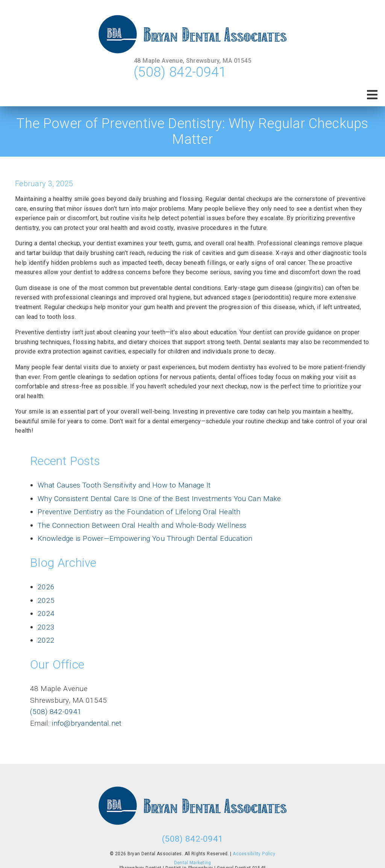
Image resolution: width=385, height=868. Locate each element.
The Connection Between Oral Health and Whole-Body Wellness (142, 525)
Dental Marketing (193, 863)
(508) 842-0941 (180, 72)
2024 (46, 614)
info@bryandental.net (86, 723)
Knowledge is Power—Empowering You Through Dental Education (145, 538)
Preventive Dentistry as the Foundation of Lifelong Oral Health (139, 512)
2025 (46, 600)
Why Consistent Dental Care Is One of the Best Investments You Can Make (159, 499)
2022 (46, 640)
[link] (192, 34)
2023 (46, 627)
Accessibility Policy (254, 854)
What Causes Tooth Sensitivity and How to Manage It (124, 485)
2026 (46, 587)
